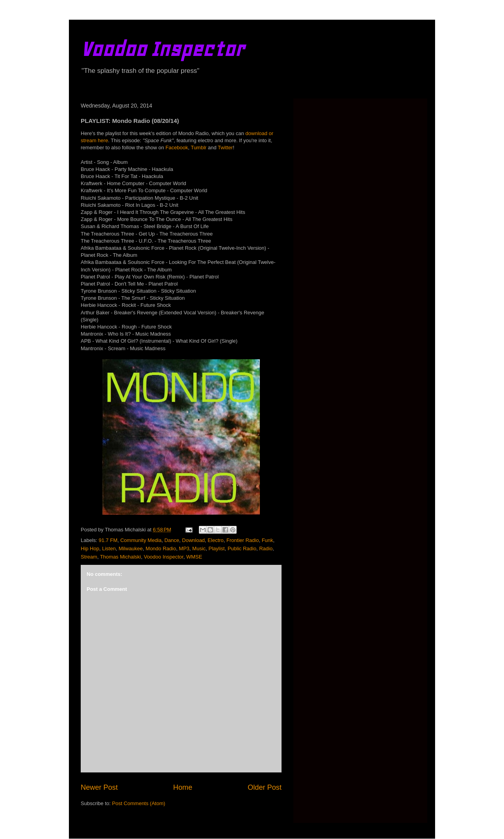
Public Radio (242, 549)
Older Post (265, 787)
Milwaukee (131, 549)
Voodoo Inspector (162, 49)
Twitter (225, 148)
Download (193, 540)
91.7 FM (108, 540)
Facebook (177, 148)
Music (199, 549)
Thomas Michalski (120, 557)
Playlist (217, 549)
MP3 (184, 549)
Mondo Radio (161, 549)
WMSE (194, 557)
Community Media (141, 540)
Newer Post (99, 787)
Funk (268, 540)
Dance (172, 540)
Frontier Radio (243, 540)
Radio (266, 549)
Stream (89, 557)
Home (183, 787)
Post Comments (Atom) (139, 803)
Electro (215, 540)
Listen (109, 549)
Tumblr (198, 148)
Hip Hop (90, 549)
